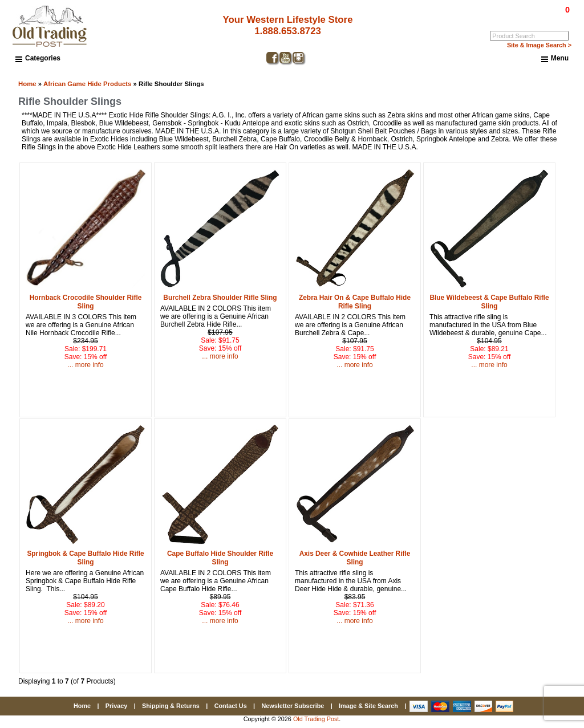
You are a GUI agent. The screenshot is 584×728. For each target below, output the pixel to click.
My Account (554, 18)
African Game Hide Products (87, 84)
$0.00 (541, 10)
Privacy (116, 706)
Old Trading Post (316, 719)
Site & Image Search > (539, 45)
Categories (38, 58)
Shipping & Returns (171, 706)
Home (27, 84)
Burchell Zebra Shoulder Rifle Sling (220, 298)
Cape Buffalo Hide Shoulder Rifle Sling (220, 558)
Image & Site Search (368, 706)
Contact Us (231, 706)
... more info (85, 365)
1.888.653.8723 (284, 31)
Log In (521, 18)
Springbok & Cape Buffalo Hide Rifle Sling (85, 558)
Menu (555, 59)
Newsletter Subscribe (293, 706)
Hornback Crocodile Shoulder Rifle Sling (86, 302)
